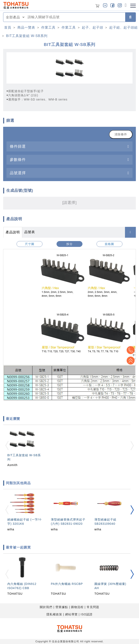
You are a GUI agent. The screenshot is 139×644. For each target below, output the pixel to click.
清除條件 (121, 134)
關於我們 (46, 607)
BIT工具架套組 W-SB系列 (27, 36)
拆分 (69, 244)
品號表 (30, 232)
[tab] (69, 146)
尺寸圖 (30, 244)
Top (131, 361)
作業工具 (48, 27)
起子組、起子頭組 (124, 27)
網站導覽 (71, 614)
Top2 (131, 350)
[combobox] (75, 17)
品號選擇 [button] (18, 173)
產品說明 (13, 232)
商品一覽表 (26, 27)
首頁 (8, 27)
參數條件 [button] (18, 159)
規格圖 (109, 244)
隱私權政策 (54, 614)
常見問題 (93, 607)
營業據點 (62, 607)
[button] (132, 510)
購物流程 (77, 607)
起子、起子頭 (93, 27)
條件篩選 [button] (18, 146)
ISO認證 (87, 614)
